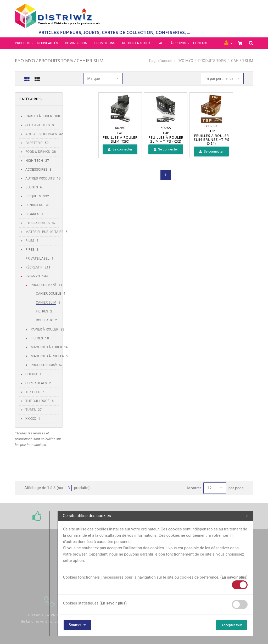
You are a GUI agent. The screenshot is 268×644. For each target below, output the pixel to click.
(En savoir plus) (234, 577)
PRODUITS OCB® (44, 365)
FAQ (161, 43)
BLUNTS (32, 187)
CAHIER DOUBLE (49, 293)
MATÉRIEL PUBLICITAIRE (44, 232)
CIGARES (32, 214)
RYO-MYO (185, 61)
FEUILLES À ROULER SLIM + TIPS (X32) (166, 139)
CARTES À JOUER (39, 116)
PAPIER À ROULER (44, 329)
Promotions (105, 43)
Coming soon (76, 43)
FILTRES (42, 311)
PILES (30, 241)
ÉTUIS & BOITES (38, 223)
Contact (200, 43)
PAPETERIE (34, 143)
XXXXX (31, 419)
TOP (120, 133)
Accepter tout (232, 625)
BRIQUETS (33, 196)
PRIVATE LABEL (37, 258)
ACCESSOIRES (36, 169)
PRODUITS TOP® (212, 61)
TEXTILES (33, 392)
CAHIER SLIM (46, 302)
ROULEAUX (44, 320)
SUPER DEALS (36, 383)
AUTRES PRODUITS (40, 178)
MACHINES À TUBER (46, 347)
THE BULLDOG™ (38, 401)
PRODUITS (23, 43)
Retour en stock (136, 43)
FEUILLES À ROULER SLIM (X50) (120, 139)
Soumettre (77, 625)
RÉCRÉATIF (34, 267)
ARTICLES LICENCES (41, 134)
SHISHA (31, 374)
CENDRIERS (34, 205)
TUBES (30, 410)
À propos (178, 43)
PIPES (30, 250)
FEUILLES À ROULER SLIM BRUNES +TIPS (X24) (211, 139)
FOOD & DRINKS (38, 152)
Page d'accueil (161, 61)
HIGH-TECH (34, 161)
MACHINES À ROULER (47, 356)
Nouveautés (48, 43)
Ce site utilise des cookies (155, 516)
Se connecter (120, 149)
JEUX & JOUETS (38, 125)
